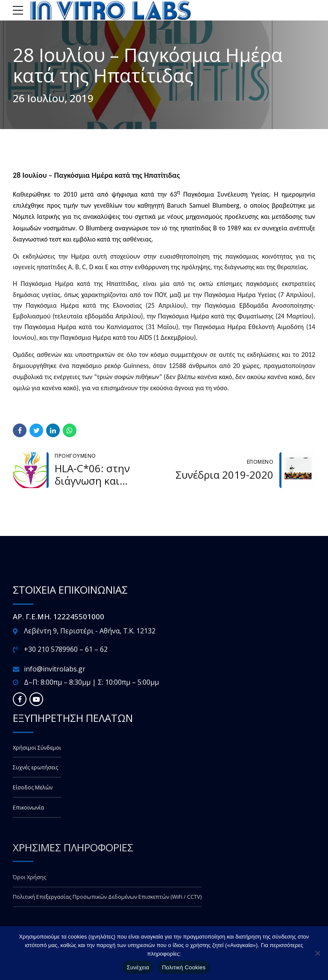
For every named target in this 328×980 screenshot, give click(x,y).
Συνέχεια (138, 967)
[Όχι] (317, 953)
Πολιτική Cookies (184, 967)
